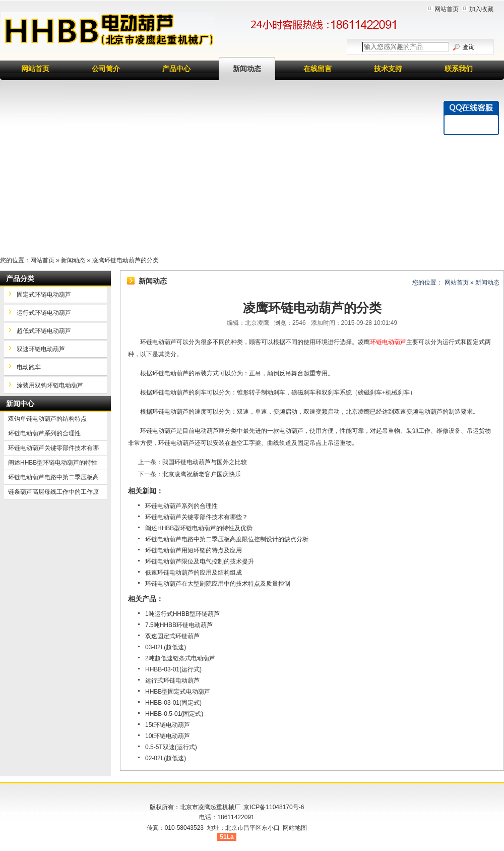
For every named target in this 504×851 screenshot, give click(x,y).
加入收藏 (481, 9)
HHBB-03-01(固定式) (173, 703)
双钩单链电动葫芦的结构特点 (47, 419)
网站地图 (295, 828)
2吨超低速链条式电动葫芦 (180, 658)
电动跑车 (29, 367)
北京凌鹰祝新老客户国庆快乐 (202, 474)
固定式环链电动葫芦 (44, 295)
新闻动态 (247, 69)
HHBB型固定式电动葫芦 (178, 692)
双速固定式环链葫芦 (172, 636)
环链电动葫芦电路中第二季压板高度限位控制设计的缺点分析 (227, 539)
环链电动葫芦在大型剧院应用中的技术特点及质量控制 (218, 584)
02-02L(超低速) (166, 758)
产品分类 (20, 278)
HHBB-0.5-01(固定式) (174, 714)
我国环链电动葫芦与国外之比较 (205, 462)
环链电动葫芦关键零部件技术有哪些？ (197, 517)
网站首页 (447, 9)
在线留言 (318, 69)
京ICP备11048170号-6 (274, 807)
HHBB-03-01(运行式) (173, 669)
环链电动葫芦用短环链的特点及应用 (194, 550)
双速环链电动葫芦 (41, 349)
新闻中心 (20, 404)
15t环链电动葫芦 (168, 725)
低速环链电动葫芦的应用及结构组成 (194, 573)
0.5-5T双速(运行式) (171, 747)
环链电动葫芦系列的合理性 (181, 506)
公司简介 (106, 69)
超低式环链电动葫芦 (44, 331)
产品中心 (176, 69)
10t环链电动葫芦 (168, 736)
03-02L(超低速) (166, 647)
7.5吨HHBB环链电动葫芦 (179, 625)
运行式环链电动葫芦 (172, 680)
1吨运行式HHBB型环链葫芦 (182, 614)
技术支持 (388, 69)
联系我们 (459, 69)
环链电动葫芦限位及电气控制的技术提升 (200, 561)
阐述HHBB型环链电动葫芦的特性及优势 (199, 528)
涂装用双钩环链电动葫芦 (50, 385)
